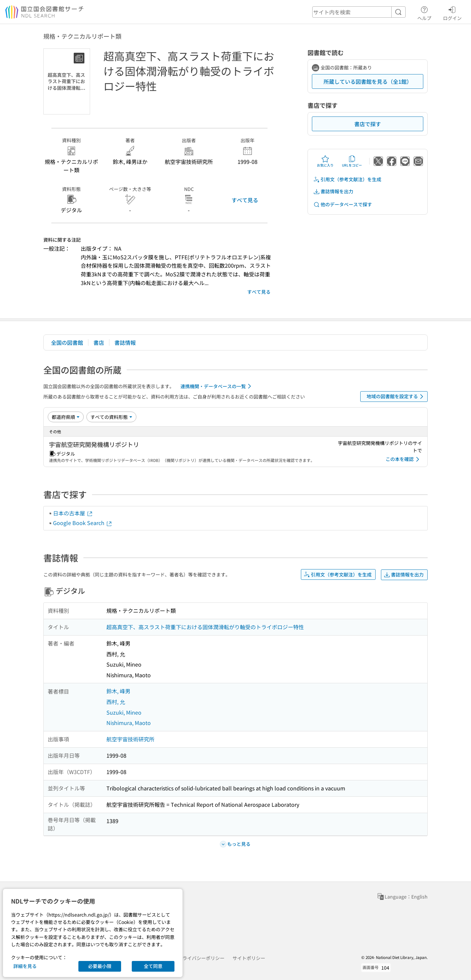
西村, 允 (116, 702)
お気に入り (325, 161)
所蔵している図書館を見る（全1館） (368, 81)
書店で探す (368, 124)
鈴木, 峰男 (118, 691)
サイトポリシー (249, 958)
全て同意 (153, 966)
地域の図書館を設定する (396, 397)
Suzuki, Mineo (124, 712)
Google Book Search (83, 523)
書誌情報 (125, 342)
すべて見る (245, 200)
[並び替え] (66, 417)
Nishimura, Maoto (129, 723)
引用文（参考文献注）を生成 (347, 179)
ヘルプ (424, 12)
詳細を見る (25, 966)
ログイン (452, 12)
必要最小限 (100, 966)
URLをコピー (352, 161)
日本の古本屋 (73, 513)
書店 (99, 342)
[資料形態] (111, 417)
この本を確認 (404, 459)
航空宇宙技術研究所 (130, 739)
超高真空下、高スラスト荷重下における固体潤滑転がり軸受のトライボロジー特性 (205, 627)
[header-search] (359, 12)
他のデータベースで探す (343, 204)
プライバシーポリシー (201, 958)
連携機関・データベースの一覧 (217, 386)
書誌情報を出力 (333, 191)
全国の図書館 (67, 342)
